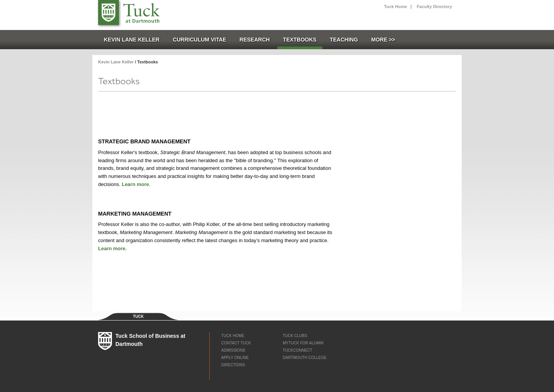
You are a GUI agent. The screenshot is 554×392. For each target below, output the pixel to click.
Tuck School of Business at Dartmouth (139, 11)
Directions (233, 365)
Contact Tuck (236, 343)
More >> (383, 40)
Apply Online (235, 358)
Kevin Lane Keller (132, 40)
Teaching (344, 40)
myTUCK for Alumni (303, 343)
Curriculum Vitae (199, 40)
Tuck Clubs (295, 336)
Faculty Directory (434, 7)
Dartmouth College (305, 358)
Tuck (108, 12)
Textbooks (300, 40)
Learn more (135, 184)
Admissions (233, 350)
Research (255, 40)
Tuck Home (395, 7)
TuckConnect (298, 350)
